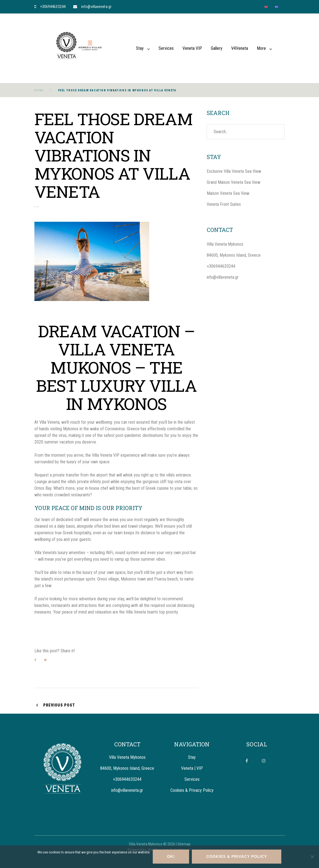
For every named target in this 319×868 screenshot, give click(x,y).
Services (166, 48)
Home (39, 90)
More (261, 48)
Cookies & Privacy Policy (192, 790)
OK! (171, 857)
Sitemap (184, 844)
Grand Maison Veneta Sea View (234, 182)
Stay (140, 48)
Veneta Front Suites (224, 204)
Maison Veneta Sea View (228, 193)
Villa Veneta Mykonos (225, 244)
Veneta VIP (192, 48)
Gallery (217, 48)
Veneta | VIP (192, 768)
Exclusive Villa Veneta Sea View (234, 171)
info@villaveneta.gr (96, 7)
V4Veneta (240, 48)
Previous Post (59, 705)
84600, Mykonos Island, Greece (234, 255)
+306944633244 (53, 7)
